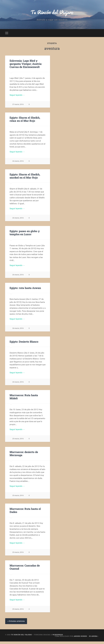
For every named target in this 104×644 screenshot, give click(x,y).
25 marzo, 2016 (18, 440)
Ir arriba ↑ (94, 639)
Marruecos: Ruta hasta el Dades (25, 512)
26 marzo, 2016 (18, 162)
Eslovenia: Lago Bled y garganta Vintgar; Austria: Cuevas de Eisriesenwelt (26, 64)
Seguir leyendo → (17, 95)
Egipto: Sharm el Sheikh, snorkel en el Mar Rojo (25, 177)
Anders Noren (80, 639)
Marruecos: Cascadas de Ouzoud (25, 569)
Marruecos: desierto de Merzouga (24, 455)
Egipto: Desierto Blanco (24, 343)
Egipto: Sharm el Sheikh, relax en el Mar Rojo (25, 120)
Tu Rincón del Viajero (52, 12)
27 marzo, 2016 (18, 105)
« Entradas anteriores (16, 624)
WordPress (58, 637)
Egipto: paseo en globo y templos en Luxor (25, 234)
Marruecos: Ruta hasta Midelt (24, 398)
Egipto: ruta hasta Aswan (25, 289)
